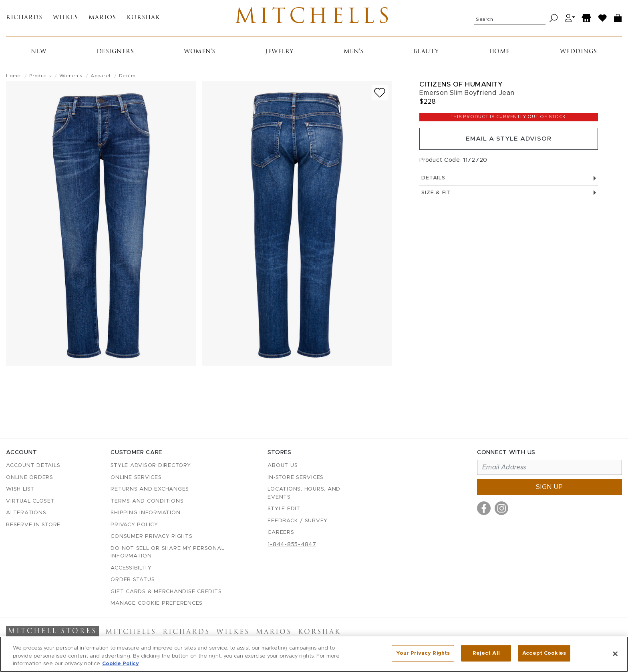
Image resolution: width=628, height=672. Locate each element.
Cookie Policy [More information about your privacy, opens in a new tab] (121, 664)
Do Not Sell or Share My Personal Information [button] (167, 552)
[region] (314, 654)
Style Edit (284, 509)
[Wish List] (603, 19)
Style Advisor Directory (151, 466)
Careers (281, 532)
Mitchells (314, 19)
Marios (102, 19)
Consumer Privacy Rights (151, 536)
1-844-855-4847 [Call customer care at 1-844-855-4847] (292, 545)
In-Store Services (296, 478)
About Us (283, 466)
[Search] (554, 19)
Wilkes (65, 19)
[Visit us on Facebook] (484, 508)
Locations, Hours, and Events (304, 493)
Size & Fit (509, 196)
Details (509, 181)
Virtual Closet (30, 501)
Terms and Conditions (147, 501)
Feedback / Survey (298, 521)
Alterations (26, 513)
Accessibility (131, 568)
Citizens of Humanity (461, 86)
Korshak (143, 19)
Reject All (486, 653)
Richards (24, 19)
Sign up (549, 487)
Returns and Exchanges (150, 489)
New (39, 53)
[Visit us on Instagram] (501, 508)
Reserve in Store (33, 525)
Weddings (579, 53)
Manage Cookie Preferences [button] (157, 603)
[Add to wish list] (380, 94)
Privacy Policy (134, 525)
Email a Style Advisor (509, 141)
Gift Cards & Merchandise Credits (166, 592)
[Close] (615, 654)
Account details (33, 466)
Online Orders (30, 478)
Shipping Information (145, 513)
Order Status (133, 580)
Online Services (136, 478)
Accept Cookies (544, 653)
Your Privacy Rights (423, 653)
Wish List (20, 489)
